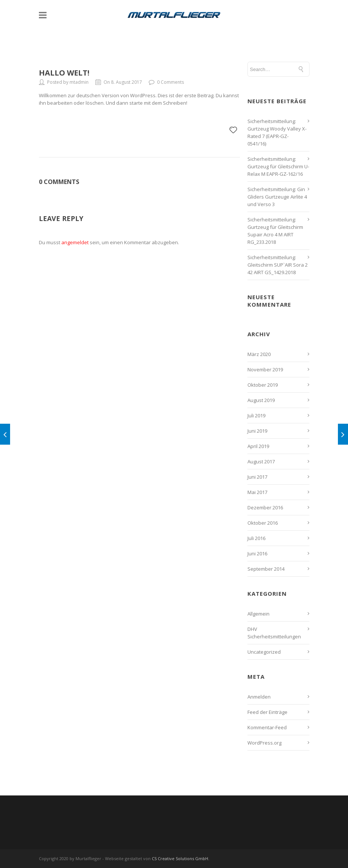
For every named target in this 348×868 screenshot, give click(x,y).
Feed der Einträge (267, 712)
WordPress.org (264, 743)
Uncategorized (264, 652)
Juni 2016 (257, 553)
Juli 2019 (256, 415)
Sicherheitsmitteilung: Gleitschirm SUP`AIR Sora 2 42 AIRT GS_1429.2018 (278, 265)
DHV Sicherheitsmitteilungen (274, 633)
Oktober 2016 (263, 523)
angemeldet (75, 242)
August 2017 (261, 461)
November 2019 (265, 369)
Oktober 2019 (263, 385)
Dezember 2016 (265, 507)
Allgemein (258, 614)
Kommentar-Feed (267, 727)
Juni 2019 (257, 431)
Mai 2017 (257, 492)
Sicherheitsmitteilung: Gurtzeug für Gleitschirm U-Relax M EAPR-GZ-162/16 (278, 166)
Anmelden (259, 697)
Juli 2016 (256, 538)
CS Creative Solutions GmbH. (181, 858)
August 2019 (261, 400)
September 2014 (266, 569)
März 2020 (259, 354)
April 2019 (258, 446)
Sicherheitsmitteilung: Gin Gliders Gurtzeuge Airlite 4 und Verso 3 (277, 197)
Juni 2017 (257, 477)
